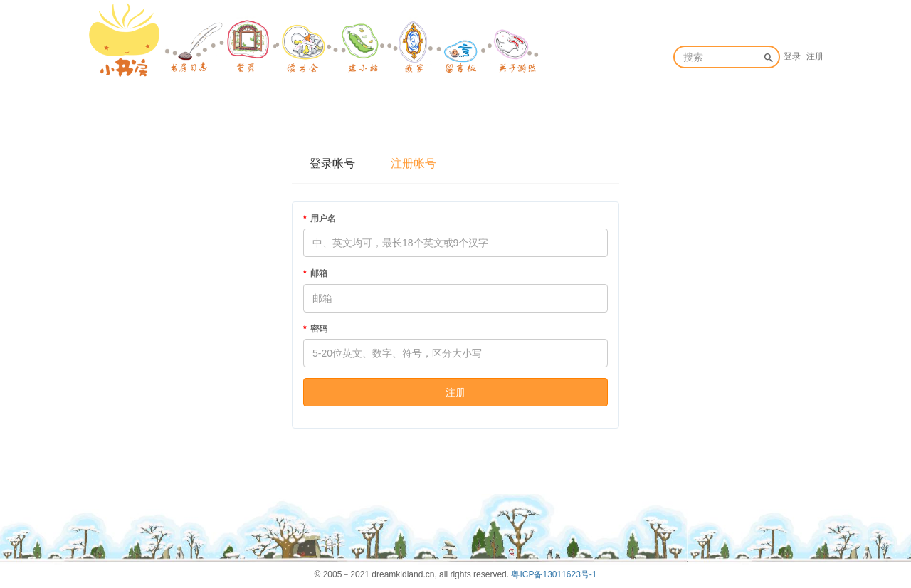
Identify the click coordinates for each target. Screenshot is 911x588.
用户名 (323, 219)
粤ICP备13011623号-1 (554, 574)
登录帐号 (332, 163)
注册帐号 (414, 163)
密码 (319, 329)
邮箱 (319, 273)
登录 (792, 56)
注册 (815, 56)
